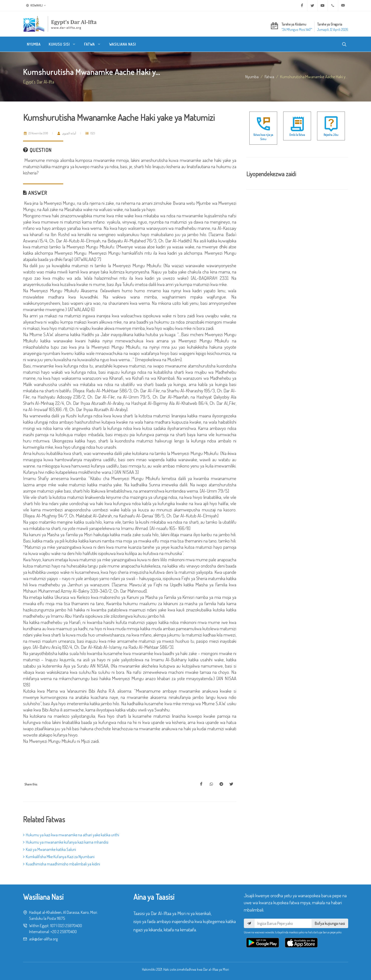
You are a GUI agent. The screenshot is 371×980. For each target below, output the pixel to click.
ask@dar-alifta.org (43, 939)
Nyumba (252, 76)
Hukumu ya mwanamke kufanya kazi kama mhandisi (66, 842)
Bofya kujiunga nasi (330, 923)
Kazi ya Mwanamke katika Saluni (50, 849)
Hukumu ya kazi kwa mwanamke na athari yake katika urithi (71, 835)
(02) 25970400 (70, 926)
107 (53, 926)
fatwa (269, 76)
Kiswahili (36, 6)
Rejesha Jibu (331, 135)
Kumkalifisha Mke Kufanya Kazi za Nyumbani (59, 857)
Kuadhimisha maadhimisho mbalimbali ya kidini (62, 864)
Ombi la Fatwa (297, 135)
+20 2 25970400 (64, 932)
